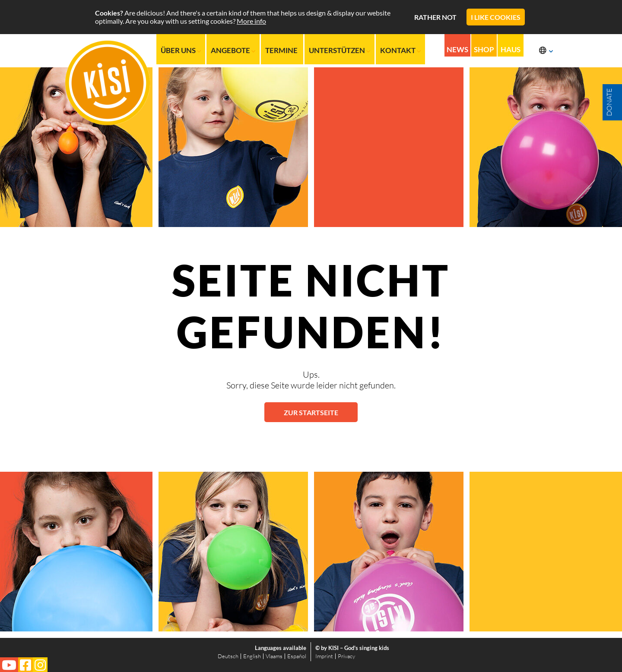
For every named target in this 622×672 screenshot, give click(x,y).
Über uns (181, 50)
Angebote (233, 50)
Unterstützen (340, 50)
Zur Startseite (311, 412)
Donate (609, 102)
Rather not (435, 17)
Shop (484, 50)
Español (297, 656)
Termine (282, 50)
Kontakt (400, 50)
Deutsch (228, 656)
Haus (511, 50)
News (457, 50)
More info (251, 21)
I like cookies (496, 17)
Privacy (346, 656)
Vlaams (274, 656)
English (252, 656)
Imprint (324, 656)
